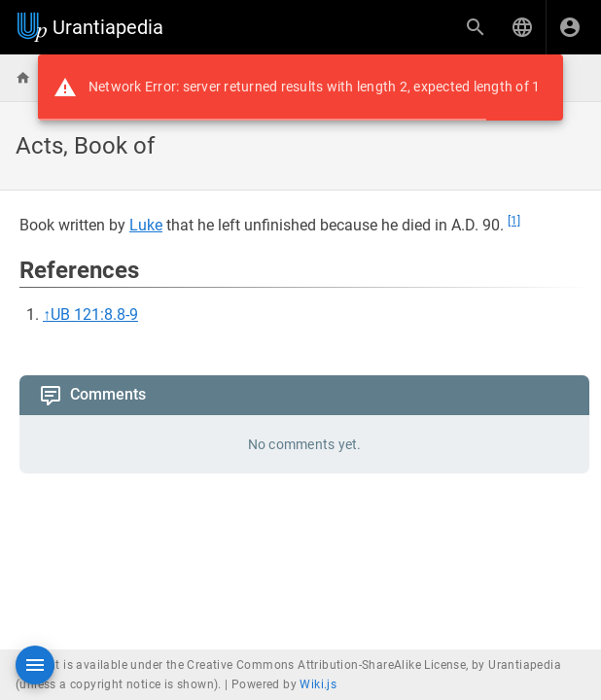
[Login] (570, 27)
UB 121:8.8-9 (94, 315)
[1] (514, 221)
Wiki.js (318, 684)
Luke (146, 225)
